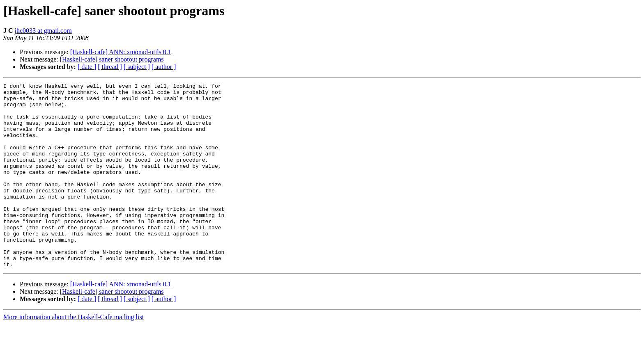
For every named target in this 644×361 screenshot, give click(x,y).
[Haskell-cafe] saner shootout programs (112, 59)
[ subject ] (137, 67)
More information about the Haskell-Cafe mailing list (74, 354)
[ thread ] (110, 67)
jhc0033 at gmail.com (43, 31)
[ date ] (87, 67)
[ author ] (164, 67)
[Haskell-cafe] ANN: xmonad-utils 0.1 (121, 52)
